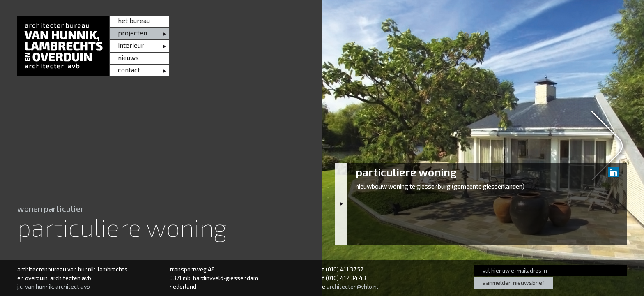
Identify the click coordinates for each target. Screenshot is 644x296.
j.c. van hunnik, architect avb (54, 286)
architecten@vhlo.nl (352, 286)
